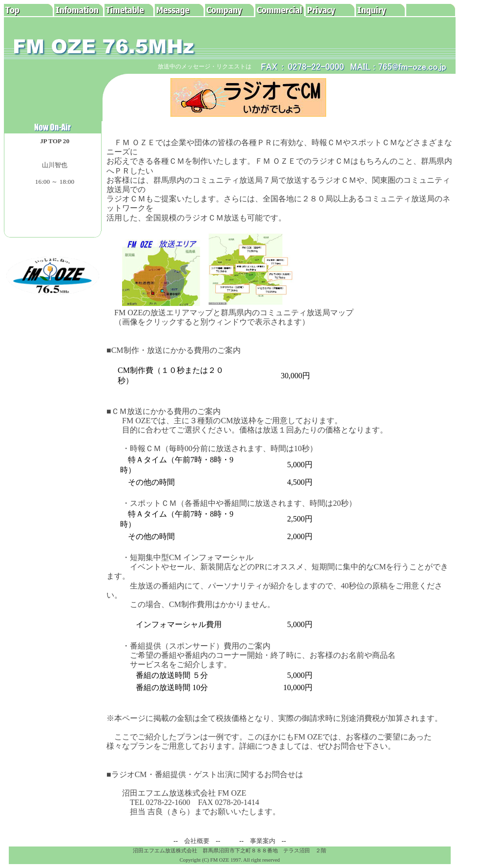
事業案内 (263, 841)
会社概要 (197, 841)
